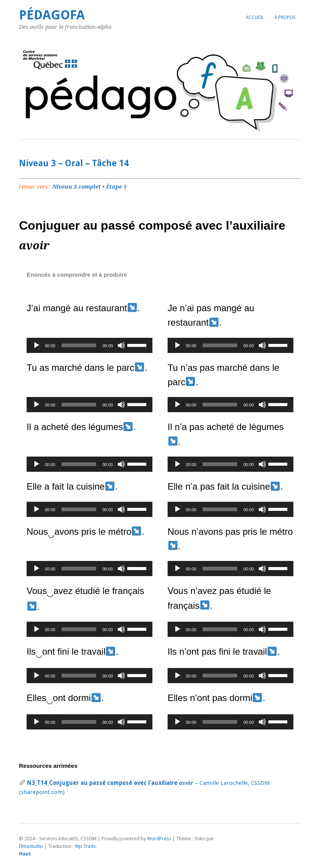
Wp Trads (85, 846)
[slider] (79, 345)
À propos (285, 17)
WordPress (159, 839)
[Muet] (121, 345)
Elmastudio (31, 846)
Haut (25, 854)
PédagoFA (52, 15)
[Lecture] (36, 345)
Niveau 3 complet (77, 187)
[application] (90, 345)
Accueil (255, 17)
